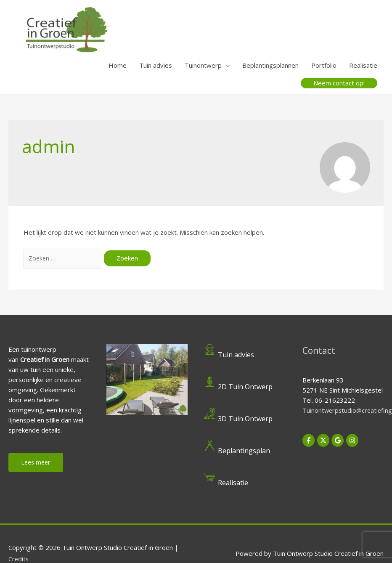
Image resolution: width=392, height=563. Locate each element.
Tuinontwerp (203, 65)
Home (118, 65)
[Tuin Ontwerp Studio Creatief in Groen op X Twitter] (324, 441)
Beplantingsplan (245, 451)
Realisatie (363, 65)
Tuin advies (156, 65)
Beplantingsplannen (270, 65)
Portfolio (324, 65)
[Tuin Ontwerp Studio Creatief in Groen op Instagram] (354, 441)
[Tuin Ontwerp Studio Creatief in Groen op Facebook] (309, 441)
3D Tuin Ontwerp (246, 420)
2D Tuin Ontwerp (246, 387)
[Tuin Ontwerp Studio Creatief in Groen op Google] (339, 441)
